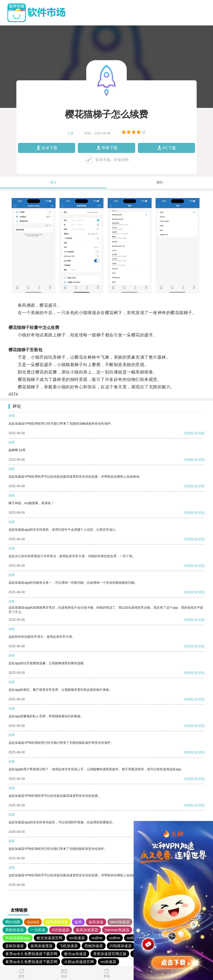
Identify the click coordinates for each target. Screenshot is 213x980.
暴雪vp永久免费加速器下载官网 (31, 954)
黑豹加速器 (15, 930)
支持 (187, 433)
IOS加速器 (61, 930)
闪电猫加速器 (121, 946)
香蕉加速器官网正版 (110, 954)
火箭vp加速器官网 (79, 962)
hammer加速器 (117, 930)
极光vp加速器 (75, 954)
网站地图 (13, 922)
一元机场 (38, 930)
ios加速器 (77, 938)
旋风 (78, 922)
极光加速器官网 (49, 938)
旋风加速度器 (57, 922)
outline (97, 938)
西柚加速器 (94, 946)
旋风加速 (96, 922)
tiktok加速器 (120, 922)
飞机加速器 (69, 946)
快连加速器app (18, 938)
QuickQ (33, 922)
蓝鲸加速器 (15, 946)
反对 (198, 433)
